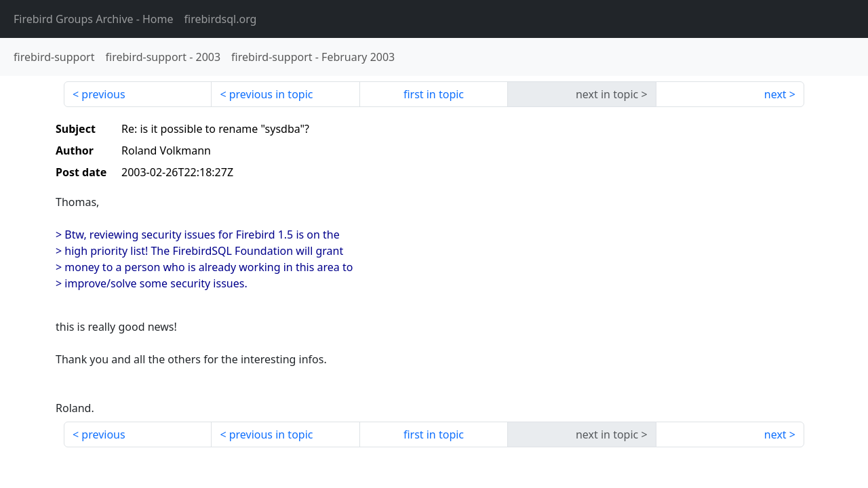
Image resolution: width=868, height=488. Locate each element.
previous (103, 94)
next (775, 94)
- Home (94, 19)
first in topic (434, 94)
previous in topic (271, 94)
